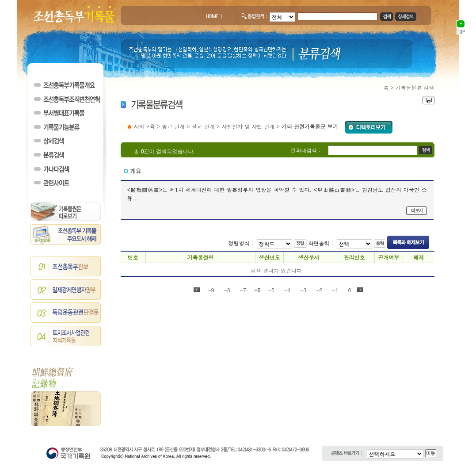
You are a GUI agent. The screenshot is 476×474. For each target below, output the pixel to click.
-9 (211, 290)
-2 (319, 290)
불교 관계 (203, 126)
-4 (287, 290)
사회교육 (145, 126)
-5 (271, 290)
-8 (227, 290)
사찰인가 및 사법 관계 (248, 126)
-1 (335, 290)
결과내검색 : (306, 150)
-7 (243, 290)
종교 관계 (173, 126)
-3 (303, 290)
